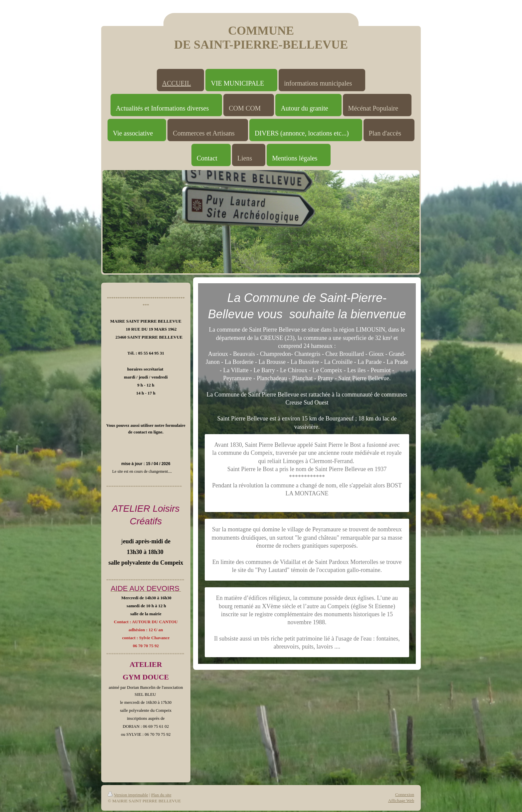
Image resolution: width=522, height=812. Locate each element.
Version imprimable (128, 795)
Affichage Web (401, 801)
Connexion (405, 795)
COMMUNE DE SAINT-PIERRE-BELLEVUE (261, 38)
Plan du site (161, 795)
